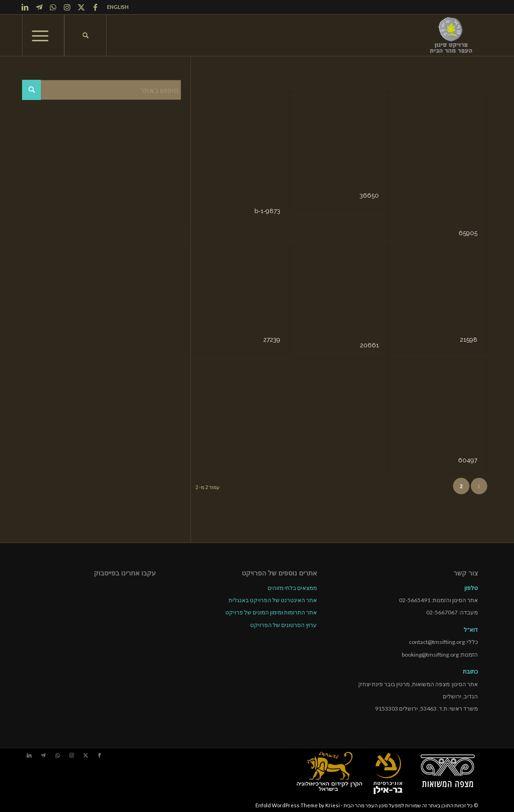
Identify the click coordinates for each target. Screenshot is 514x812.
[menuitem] (115, 7)
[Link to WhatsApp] (53, 7)
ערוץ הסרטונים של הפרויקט (284, 625)
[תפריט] (43, 35)
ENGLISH (118, 7)
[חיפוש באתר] (85, 35)
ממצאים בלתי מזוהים (292, 588)
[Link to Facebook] (95, 7)
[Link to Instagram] (67, 7)
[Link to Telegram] (39, 7)
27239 (272, 340)
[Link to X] (81, 7)
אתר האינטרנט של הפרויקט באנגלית (273, 600)
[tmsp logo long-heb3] (452, 35)
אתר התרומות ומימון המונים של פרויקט (271, 612)
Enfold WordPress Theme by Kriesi (298, 805)
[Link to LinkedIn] (25, 7)
